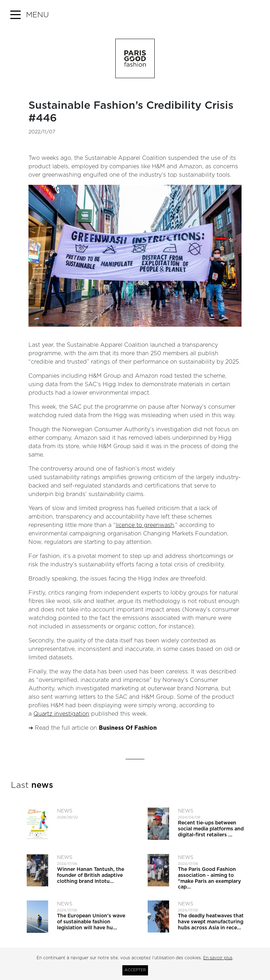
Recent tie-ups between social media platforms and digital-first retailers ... (211, 829)
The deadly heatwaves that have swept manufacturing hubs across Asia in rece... (211, 922)
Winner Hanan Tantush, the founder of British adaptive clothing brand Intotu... (91, 875)
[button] (30, 15)
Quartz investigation (61, 714)
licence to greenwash (145, 525)
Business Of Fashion (128, 728)
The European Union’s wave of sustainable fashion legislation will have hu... (91, 922)
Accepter (135, 970)
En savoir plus (218, 958)
